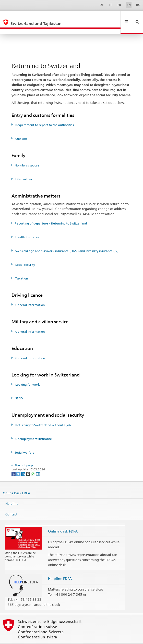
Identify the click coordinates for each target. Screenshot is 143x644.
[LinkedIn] (24, 463)
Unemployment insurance (33, 428)
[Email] (38, 463)
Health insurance (27, 226)
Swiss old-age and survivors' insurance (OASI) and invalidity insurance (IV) (67, 240)
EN (129, 5)
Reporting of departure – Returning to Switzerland (51, 212)
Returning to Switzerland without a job (43, 414)
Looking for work (27, 374)
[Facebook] (14, 463)
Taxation (21, 267)
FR (119, 5)
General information (30, 294)
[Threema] (28, 463)
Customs (21, 128)
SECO (19, 387)
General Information (30, 347)
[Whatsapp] (33, 463)
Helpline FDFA (60, 568)
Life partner (23, 168)
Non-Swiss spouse (27, 154)
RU (138, 5)
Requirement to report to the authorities (44, 114)
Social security (25, 254)
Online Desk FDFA (16, 482)
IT (111, 5)
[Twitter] (19, 463)
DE (102, 5)
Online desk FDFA (63, 520)
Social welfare (25, 442)
